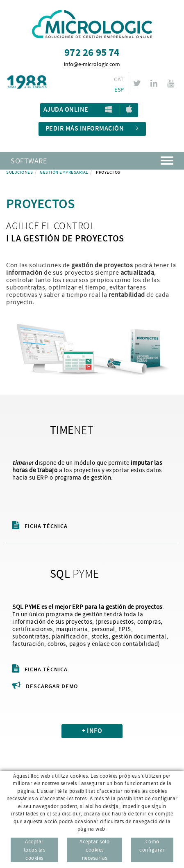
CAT (119, 80)
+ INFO (92, 731)
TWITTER (138, 83)
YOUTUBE (172, 83)
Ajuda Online (66, 110)
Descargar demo (45, 687)
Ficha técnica (40, 526)
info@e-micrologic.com (92, 64)
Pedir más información (92, 129)
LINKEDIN (155, 83)
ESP (119, 90)
